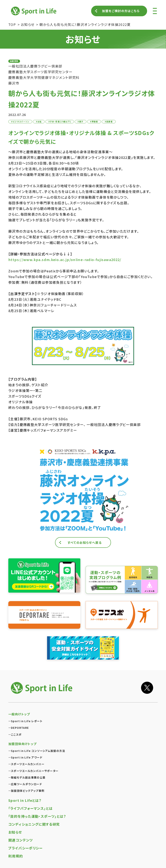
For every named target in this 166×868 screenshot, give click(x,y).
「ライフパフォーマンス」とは (30, 808)
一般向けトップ (19, 714)
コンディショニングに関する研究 (34, 824)
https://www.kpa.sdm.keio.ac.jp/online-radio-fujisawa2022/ (65, 260)
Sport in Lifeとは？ (25, 800)
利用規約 (16, 856)
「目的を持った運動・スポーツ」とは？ (37, 816)
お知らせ (15, 832)
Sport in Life (34, 11)
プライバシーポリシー (26, 848)
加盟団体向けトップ (22, 744)
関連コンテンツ (21, 840)
